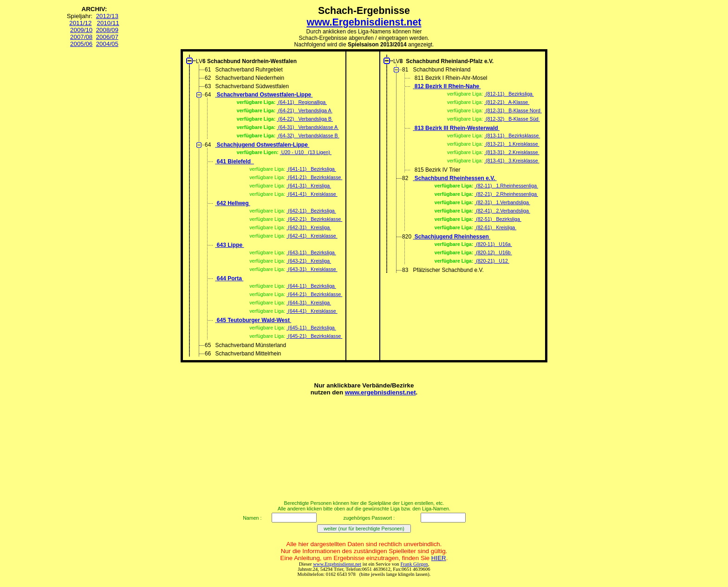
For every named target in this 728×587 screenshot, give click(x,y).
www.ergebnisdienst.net (380, 392)
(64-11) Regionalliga (302, 102)
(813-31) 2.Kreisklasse (512, 152)
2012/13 (107, 16)
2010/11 (108, 23)
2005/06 (81, 44)
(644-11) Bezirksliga (311, 286)
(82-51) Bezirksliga (498, 219)
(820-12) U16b (493, 252)
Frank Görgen (414, 564)
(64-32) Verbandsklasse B (308, 135)
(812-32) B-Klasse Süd (512, 119)
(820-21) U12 (492, 261)
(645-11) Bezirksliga (311, 328)
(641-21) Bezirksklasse (314, 177)
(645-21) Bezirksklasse (314, 336)
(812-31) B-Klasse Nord (513, 110)
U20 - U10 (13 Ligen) (306, 152)
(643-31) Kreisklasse (312, 269)
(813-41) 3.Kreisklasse (512, 161)
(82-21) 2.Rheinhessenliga (506, 194)
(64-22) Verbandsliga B (305, 119)
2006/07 (107, 37)
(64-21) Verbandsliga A (305, 110)
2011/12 (80, 23)
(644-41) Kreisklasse (312, 311)
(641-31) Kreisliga (309, 186)
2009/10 (81, 30)
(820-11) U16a (493, 244)
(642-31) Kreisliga (309, 227)
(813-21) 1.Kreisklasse (512, 144)
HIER (439, 558)
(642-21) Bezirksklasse (314, 219)
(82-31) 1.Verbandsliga (502, 202)
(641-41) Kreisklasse (312, 194)
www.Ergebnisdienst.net (364, 22)
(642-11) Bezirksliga (311, 211)
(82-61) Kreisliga (495, 227)
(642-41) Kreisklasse (312, 236)
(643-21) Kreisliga (309, 261)
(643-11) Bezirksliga (311, 252)
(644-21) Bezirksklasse (314, 294)
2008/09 (107, 30)
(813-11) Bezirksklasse (512, 135)
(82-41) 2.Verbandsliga (502, 211)
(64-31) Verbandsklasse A (308, 127)
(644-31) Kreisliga (309, 303)
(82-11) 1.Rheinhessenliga (506, 186)
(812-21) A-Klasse (507, 102)
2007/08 (81, 37)
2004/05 (107, 44)
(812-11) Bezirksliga (509, 94)
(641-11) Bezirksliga (311, 169)
